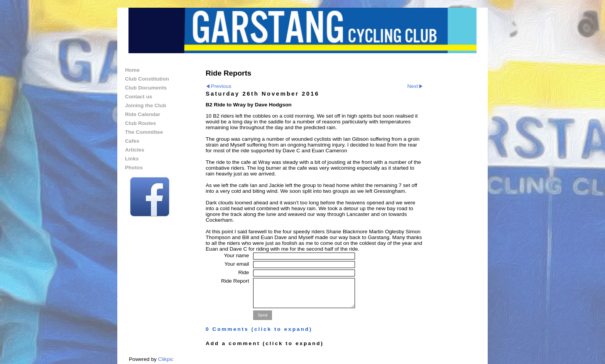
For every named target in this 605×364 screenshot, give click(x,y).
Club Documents (146, 88)
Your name (236, 255)
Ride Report (235, 281)
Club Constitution (147, 79)
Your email (237, 264)
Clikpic (166, 359)
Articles (135, 150)
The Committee (144, 132)
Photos (134, 168)
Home (132, 70)
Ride (243, 272)
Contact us (139, 97)
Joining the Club (145, 105)
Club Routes (140, 123)
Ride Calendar (143, 114)
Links (132, 159)
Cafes (132, 141)
